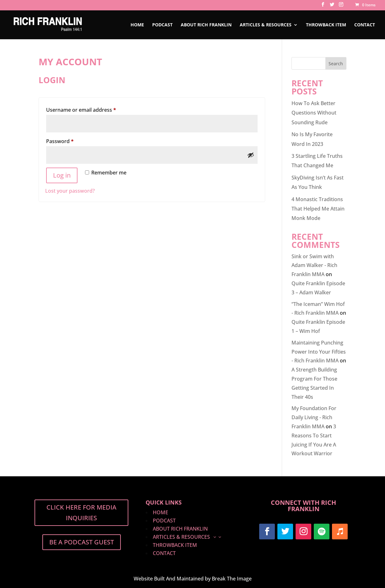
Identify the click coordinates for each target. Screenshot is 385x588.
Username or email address (92, 109)
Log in (62, 175)
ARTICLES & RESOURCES (266, 25)
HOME (137, 25)
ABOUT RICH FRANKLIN (206, 25)
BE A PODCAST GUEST (82, 542)
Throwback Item (326, 25)
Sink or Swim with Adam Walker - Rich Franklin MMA (314, 265)
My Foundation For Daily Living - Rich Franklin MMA (314, 417)
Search (336, 64)
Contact (365, 25)
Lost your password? (70, 191)
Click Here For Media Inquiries (81, 513)
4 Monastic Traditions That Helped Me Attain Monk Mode (318, 209)
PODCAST (162, 25)
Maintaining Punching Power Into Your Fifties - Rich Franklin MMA (319, 352)
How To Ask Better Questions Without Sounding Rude (314, 113)
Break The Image (232, 579)
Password (71, 140)
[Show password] (251, 155)
